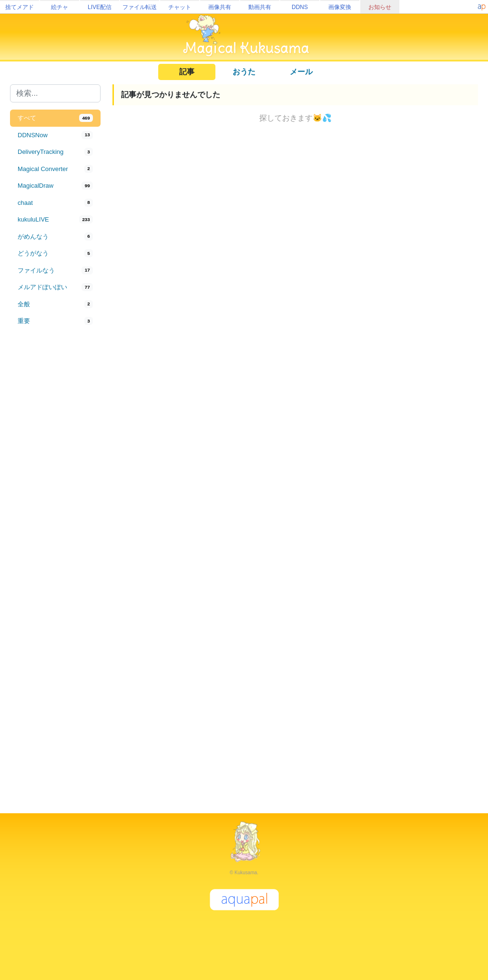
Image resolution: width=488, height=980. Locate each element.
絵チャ (60, 7)
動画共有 (260, 7)
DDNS (300, 7)
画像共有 (220, 7)
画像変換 (340, 7)
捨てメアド (20, 7)
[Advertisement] (55, 487)
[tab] (55, 118)
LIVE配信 (100, 7)
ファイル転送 (140, 7)
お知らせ (380, 7)
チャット (180, 7)
